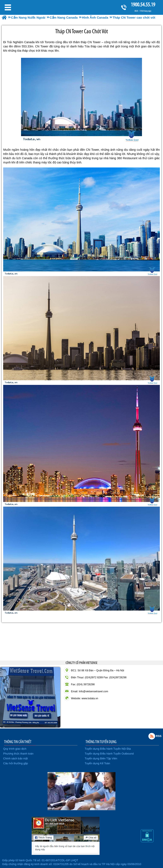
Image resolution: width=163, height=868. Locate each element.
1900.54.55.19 (143, 5)
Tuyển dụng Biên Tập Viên (101, 758)
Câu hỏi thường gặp (16, 763)
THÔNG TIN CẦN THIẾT (18, 742)
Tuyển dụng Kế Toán (97, 763)
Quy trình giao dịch (15, 749)
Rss (152, 736)
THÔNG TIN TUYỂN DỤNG (101, 742)
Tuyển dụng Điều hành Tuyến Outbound (109, 754)
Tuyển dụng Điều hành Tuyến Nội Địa (108, 749)
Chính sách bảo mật (15, 758)
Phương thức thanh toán (18, 754)
